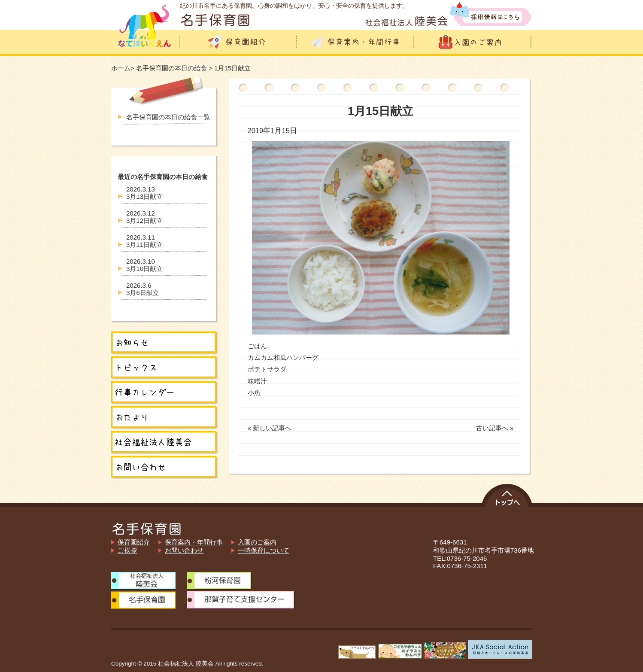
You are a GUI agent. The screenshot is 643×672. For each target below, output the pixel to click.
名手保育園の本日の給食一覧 (168, 117)
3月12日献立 (144, 217)
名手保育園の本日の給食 (171, 68)
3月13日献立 (144, 193)
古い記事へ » (495, 428)
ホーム (121, 68)
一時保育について (264, 550)
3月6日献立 (143, 289)
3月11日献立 (144, 241)
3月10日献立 (144, 265)
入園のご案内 (257, 542)
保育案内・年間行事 (194, 542)
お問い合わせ (184, 550)
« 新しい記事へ (270, 428)
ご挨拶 (127, 550)
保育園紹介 (134, 542)
